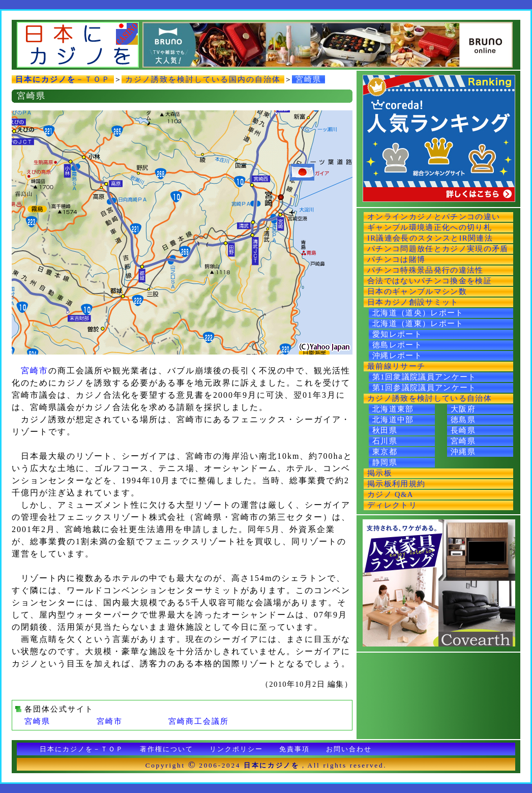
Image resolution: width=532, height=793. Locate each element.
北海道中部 (393, 420)
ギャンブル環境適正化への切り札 (430, 227)
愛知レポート (397, 334)
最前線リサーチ (396, 366)
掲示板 (380, 473)
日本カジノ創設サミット (413, 302)
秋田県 (385, 430)
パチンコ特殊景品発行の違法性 (425, 270)
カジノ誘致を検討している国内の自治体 (203, 79)
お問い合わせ (349, 749)
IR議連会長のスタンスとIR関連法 (430, 238)
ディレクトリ (392, 505)
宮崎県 (308, 79)
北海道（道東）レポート (418, 324)
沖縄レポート (397, 356)
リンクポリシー (236, 749)
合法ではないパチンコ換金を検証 (430, 281)
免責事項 (294, 749)
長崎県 (463, 430)
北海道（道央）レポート (418, 313)
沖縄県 (463, 452)
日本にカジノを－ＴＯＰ (82, 749)
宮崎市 (35, 371)
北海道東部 (393, 409)
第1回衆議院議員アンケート (424, 377)
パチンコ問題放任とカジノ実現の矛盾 (438, 249)
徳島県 (463, 420)
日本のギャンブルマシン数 (417, 291)
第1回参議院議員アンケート (424, 388)
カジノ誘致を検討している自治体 (430, 398)
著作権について (167, 749)
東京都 (385, 452)
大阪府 (463, 409)
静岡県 (385, 462)
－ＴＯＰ (63, 79)
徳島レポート (397, 345)
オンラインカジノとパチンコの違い (434, 217)
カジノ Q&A (390, 494)
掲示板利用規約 (396, 484)
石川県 (385, 441)
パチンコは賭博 (396, 259)
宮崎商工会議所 (199, 721)
